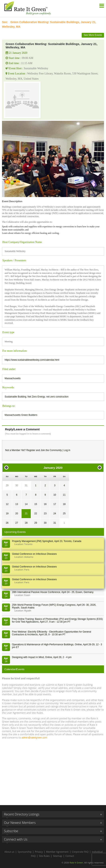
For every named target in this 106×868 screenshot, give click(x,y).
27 (17, 523)
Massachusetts (13, 378)
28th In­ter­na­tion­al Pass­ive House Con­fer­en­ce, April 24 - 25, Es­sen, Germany (53, 592)
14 (26, 504)
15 (36, 504)
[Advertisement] (53, 770)
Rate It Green (76, 863)
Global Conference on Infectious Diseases (34, 554)
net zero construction (57, 397)
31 (26, 485)
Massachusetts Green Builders (21, 415)
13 (17, 504)
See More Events (93, 35)
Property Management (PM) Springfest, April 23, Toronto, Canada (47, 541)
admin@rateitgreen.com (34, 738)
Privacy (39, 852)
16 (45, 504)
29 (7, 485)
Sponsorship (25, 852)
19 (7, 514)
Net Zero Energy (36, 397)
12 (7, 504)
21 (26, 514)
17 (55, 504)
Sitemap (57, 856)
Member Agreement (57, 852)
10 (55, 495)
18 (64, 504)
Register (31, 450)
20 (17, 514)
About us (9, 852)
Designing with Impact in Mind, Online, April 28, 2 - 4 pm (42, 657)
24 (55, 514)
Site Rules (44, 856)
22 (36, 514)
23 (45, 514)
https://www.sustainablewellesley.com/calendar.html (32, 360)
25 (64, 514)
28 (26, 523)
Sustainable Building (15, 397)
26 (7, 523)
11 (64, 495)
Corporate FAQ (80, 852)
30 (17, 485)
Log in (67, 450)
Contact (70, 856)
